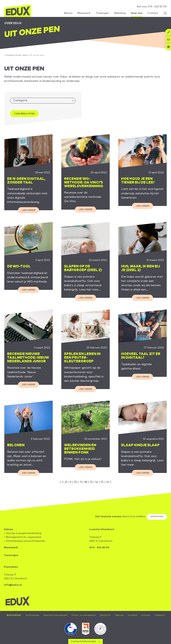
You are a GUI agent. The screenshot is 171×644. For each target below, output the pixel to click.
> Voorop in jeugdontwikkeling (23, 533)
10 (75, 482)
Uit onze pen (36, 55)
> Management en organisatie (23, 537)
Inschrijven (157, 517)
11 (81, 482)
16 (108, 482)
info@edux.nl (13, 585)
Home (10, 55)
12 (86, 482)
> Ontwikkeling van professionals (24, 541)
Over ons (21, 55)
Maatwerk (11, 548)
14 (97, 482)
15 (102, 482)
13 (91, 482)
